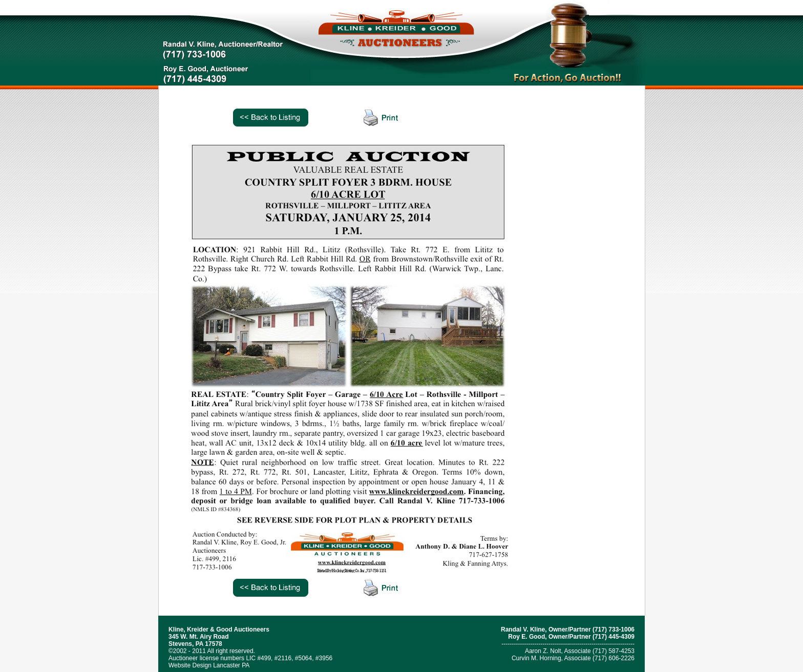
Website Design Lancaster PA (209, 665)
